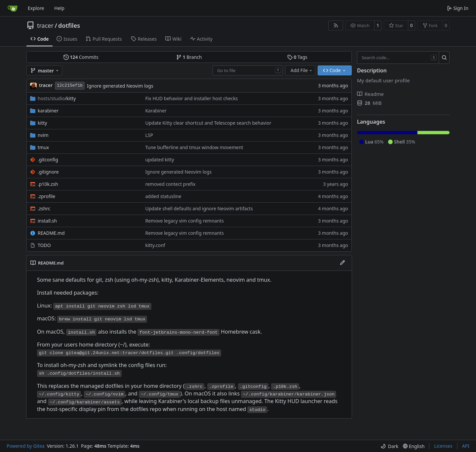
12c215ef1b (70, 85)
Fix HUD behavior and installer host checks (191, 98)
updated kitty (159, 160)
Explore (36, 8)
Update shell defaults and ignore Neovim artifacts (199, 208)
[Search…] (444, 58)
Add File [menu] (302, 70)
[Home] (13, 8)
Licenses (443, 446)
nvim (43, 135)
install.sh (47, 221)
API (466, 446)
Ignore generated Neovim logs (120, 86)
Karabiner (156, 111)
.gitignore (48, 172)
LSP (149, 135)
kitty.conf (155, 245)
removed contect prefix (170, 184)
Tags (297, 57)
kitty (42, 123)
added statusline (163, 196)
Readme (370, 94)
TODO (44, 245)
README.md (51, 233)
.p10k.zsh (48, 184)
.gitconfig (48, 160)
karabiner (48, 111)
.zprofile (46, 196)
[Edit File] (342, 263)
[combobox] (248, 70)
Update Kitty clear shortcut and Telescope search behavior (208, 123)
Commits (81, 57)
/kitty (57, 98)
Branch (189, 57)
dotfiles (69, 25)
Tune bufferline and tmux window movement (194, 147)
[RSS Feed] (336, 25)
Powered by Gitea (26, 446)
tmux (43, 147)
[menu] (389, 446)
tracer (45, 25)
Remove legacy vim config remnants (184, 221)
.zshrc (44, 208)
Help (59, 8)
